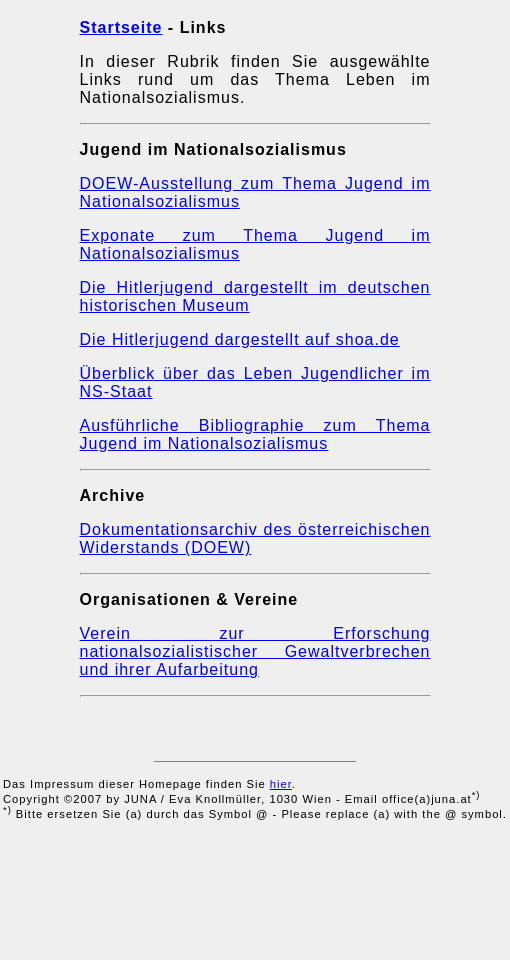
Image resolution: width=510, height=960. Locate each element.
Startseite (121, 27)
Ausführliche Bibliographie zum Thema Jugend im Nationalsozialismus (255, 434)
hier (281, 784)
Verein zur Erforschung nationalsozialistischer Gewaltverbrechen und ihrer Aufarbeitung (255, 651)
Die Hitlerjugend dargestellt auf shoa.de (240, 339)
